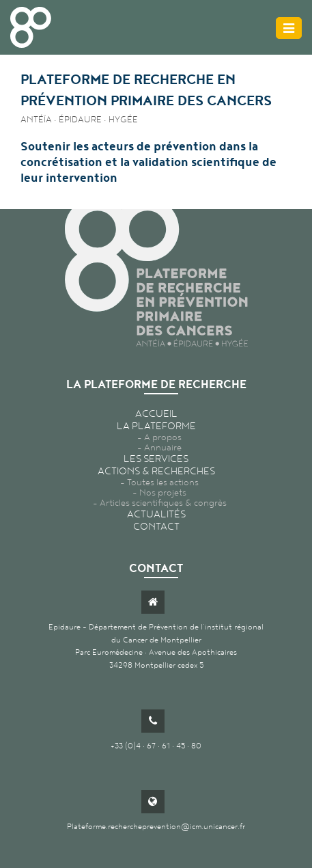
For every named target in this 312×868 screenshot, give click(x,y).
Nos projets (163, 492)
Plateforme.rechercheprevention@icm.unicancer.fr (156, 826)
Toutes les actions (163, 482)
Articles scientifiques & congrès (163, 503)
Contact (156, 526)
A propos (163, 437)
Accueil (156, 413)
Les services (156, 459)
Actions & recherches (156, 471)
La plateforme (156, 426)
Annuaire (163, 447)
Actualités (156, 514)
